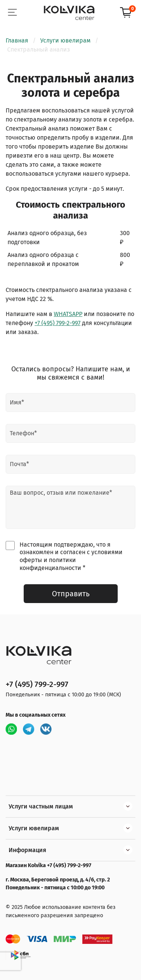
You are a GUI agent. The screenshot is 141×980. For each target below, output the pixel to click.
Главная (17, 40)
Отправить (71, 594)
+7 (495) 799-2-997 (58, 323)
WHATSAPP (68, 314)
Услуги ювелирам (65, 40)
